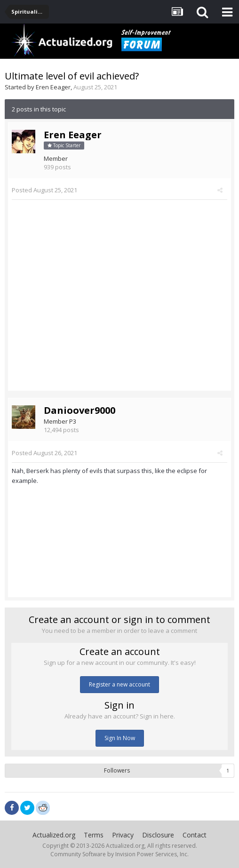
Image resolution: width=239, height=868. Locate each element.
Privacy (123, 835)
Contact (195, 835)
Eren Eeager (53, 87)
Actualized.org (54, 835)
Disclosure (158, 835)
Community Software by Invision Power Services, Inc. (119, 854)
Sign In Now (120, 738)
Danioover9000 (80, 410)
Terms (94, 835)
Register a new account (119, 684)
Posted (44, 190)
